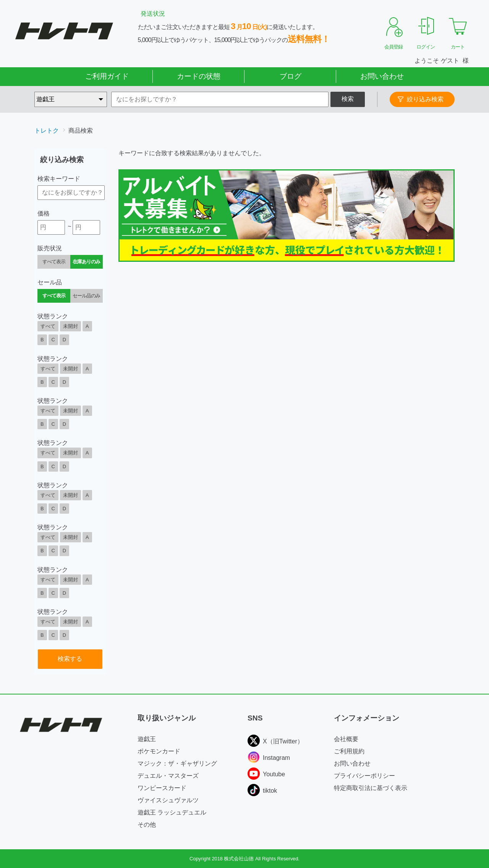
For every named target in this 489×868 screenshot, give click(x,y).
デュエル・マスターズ (168, 776)
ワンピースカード (162, 788)
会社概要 (346, 739)
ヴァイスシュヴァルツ (168, 800)
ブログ (291, 76)
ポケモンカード (159, 751)
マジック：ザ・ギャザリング (177, 763)
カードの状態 (199, 76)
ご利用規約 (349, 751)
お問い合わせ (382, 76)
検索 (348, 99)
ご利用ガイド (107, 76)
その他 (147, 825)
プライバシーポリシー (364, 776)
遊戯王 (147, 739)
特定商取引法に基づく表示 (371, 788)
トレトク (47, 131)
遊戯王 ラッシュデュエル (172, 812)
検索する (70, 659)
